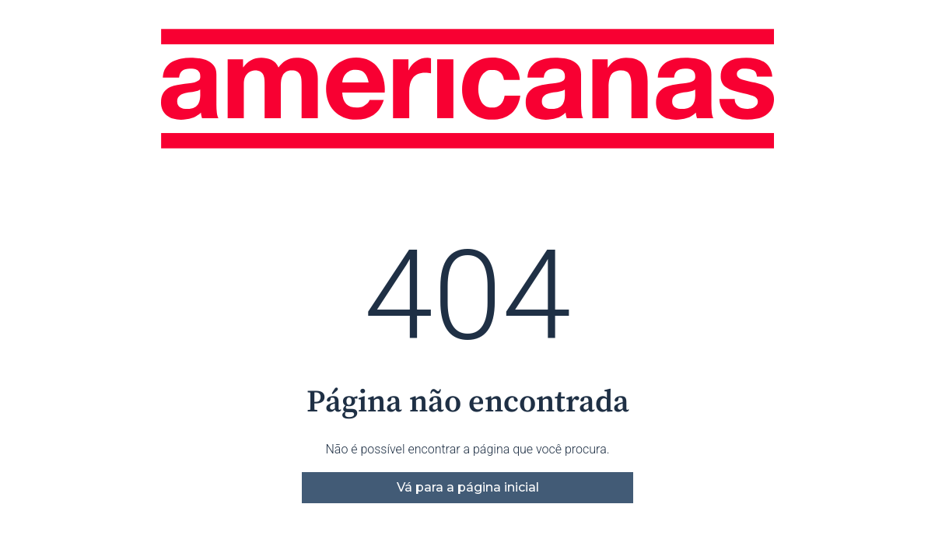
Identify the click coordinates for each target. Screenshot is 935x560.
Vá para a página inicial (468, 487)
